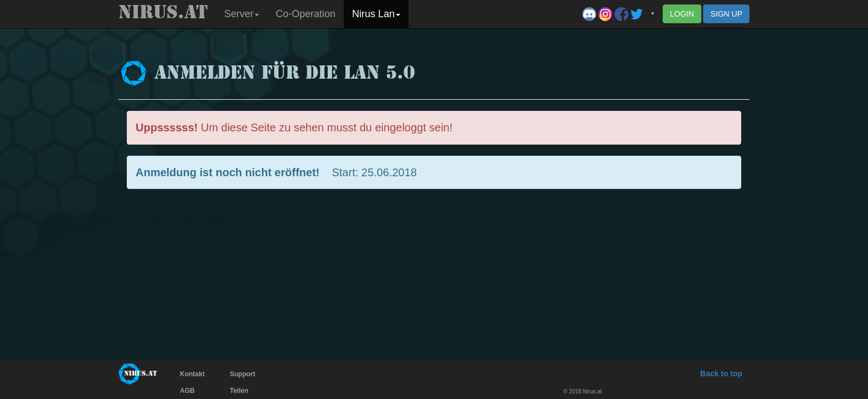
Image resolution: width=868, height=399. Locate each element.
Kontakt (192, 374)
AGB (187, 391)
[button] (242, 14)
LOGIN (682, 14)
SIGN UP (726, 14)
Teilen (239, 391)
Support (242, 374)
